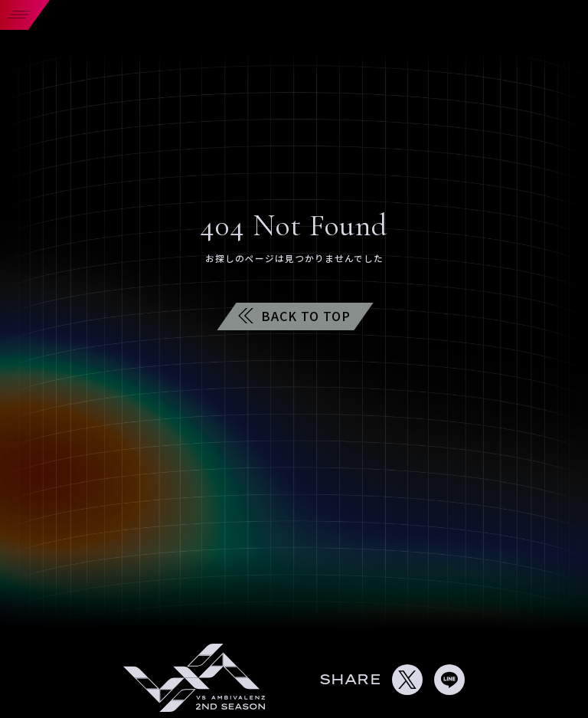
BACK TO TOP (294, 316)
